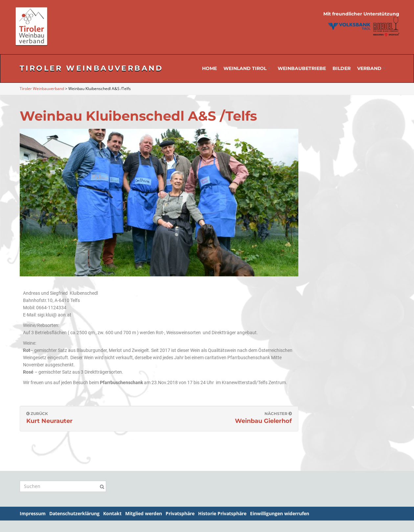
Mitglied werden (144, 513)
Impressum (33, 513)
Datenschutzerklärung (74, 513)
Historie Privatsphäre (222, 513)
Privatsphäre (180, 513)
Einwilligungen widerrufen (280, 513)
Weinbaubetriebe (302, 68)
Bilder (342, 68)
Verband (371, 68)
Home (209, 68)
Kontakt (112, 513)
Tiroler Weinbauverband (92, 68)
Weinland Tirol (247, 68)
